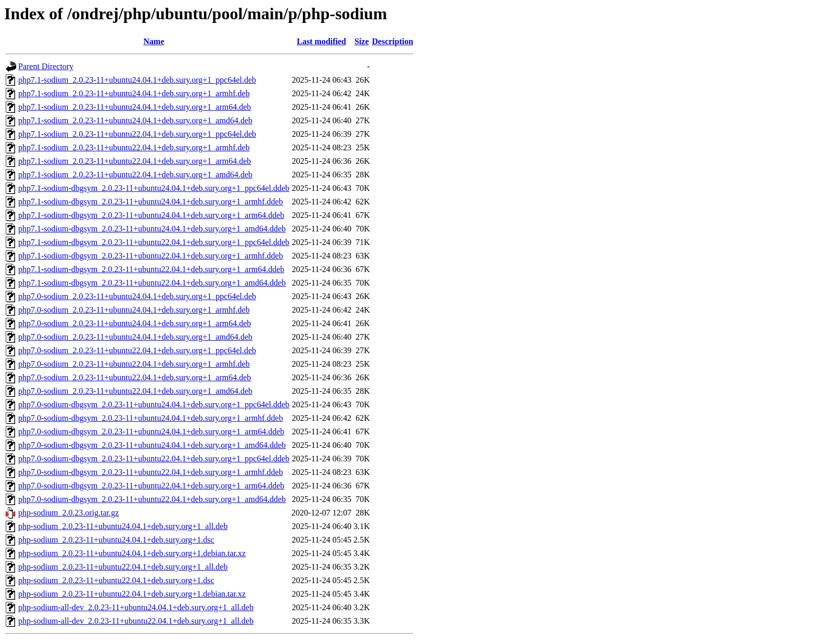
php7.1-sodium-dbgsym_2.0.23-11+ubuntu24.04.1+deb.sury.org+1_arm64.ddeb (151, 215)
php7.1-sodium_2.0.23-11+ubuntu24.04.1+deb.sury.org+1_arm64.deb (135, 107)
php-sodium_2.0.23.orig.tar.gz (68, 513)
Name (154, 41)
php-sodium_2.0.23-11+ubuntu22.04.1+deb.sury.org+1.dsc (116, 580)
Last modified (321, 41)
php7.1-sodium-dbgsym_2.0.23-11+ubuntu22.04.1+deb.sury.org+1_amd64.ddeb (152, 283)
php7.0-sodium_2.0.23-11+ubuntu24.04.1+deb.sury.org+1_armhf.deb (134, 310)
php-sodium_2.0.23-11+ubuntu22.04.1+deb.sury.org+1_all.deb (123, 567)
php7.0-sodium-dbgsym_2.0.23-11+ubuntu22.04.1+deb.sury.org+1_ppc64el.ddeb (154, 459)
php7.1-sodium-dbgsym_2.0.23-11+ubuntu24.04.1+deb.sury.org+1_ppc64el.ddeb (154, 188)
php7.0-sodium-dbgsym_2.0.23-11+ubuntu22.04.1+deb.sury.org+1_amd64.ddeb (152, 499)
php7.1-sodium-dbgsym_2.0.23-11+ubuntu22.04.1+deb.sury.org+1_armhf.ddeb (151, 256)
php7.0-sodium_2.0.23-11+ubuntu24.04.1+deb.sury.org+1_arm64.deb (135, 323)
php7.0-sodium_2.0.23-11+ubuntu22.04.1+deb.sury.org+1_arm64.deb (135, 377)
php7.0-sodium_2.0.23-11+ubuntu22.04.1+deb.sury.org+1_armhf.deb (134, 364)
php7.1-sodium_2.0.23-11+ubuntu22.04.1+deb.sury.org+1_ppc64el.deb (137, 134)
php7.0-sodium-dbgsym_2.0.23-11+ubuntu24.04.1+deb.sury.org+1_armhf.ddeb (151, 418)
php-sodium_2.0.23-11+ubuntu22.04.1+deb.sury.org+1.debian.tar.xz (132, 594)
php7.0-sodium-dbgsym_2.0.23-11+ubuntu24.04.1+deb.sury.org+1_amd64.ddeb (152, 445)
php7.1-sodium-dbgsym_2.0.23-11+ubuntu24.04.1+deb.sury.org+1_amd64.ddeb (152, 229)
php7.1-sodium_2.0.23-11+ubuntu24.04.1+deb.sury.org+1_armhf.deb (134, 93)
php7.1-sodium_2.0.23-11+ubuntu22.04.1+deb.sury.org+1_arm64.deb (135, 161)
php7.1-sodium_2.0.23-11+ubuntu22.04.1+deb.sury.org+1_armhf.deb (134, 147)
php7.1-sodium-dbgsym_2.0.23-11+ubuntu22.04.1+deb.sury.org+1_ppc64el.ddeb (154, 242)
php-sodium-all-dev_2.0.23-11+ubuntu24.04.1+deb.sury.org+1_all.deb (136, 607)
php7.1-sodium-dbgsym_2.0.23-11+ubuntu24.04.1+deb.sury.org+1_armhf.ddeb (151, 202)
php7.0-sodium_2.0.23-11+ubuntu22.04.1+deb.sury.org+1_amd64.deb (135, 391)
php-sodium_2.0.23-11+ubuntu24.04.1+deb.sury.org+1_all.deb (123, 526)
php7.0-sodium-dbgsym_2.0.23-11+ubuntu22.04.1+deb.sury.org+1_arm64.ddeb (151, 486)
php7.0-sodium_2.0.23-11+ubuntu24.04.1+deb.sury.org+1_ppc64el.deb (137, 296)
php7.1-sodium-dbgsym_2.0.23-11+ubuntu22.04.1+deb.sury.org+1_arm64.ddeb (151, 269)
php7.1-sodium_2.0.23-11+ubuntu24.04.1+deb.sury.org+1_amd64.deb (135, 120)
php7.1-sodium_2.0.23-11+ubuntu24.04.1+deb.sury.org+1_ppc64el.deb (137, 80)
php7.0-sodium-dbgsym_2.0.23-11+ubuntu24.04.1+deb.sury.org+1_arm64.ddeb (151, 432)
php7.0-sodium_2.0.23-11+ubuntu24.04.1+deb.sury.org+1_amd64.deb (135, 337)
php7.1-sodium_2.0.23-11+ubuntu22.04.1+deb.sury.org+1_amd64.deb (135, 175)
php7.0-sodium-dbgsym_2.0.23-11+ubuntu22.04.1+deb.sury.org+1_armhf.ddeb (151, 472)
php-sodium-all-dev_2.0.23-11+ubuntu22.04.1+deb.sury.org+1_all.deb (136, 621)
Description (393, 41)
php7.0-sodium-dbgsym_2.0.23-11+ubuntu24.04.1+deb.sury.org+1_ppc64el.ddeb (154, 404)
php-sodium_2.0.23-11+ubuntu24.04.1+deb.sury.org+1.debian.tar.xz (132, 553)
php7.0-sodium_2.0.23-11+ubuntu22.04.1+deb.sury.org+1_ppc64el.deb (137, 350)
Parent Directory (46, 66)
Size (362, 41)
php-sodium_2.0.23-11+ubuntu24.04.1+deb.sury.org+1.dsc (116, 540)
